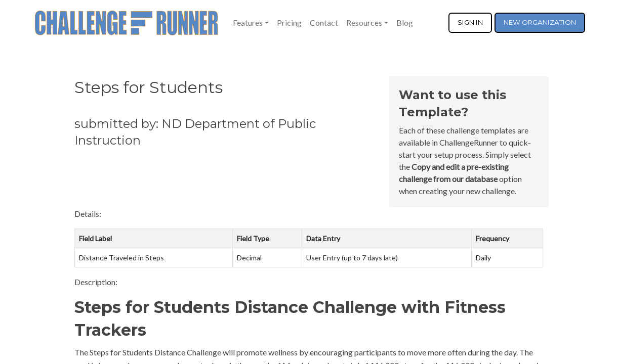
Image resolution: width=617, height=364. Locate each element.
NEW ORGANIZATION (540, 22)
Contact (324, 22)
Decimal (249, 258)
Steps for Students (149, 87)
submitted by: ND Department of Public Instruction (195, 132)
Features (248, 22)
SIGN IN (470, 22)
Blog (405, 22)
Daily (483, 258)
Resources (364, 22)
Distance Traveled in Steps (121, 258)
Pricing (289, 22)
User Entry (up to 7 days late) (352, 258)
